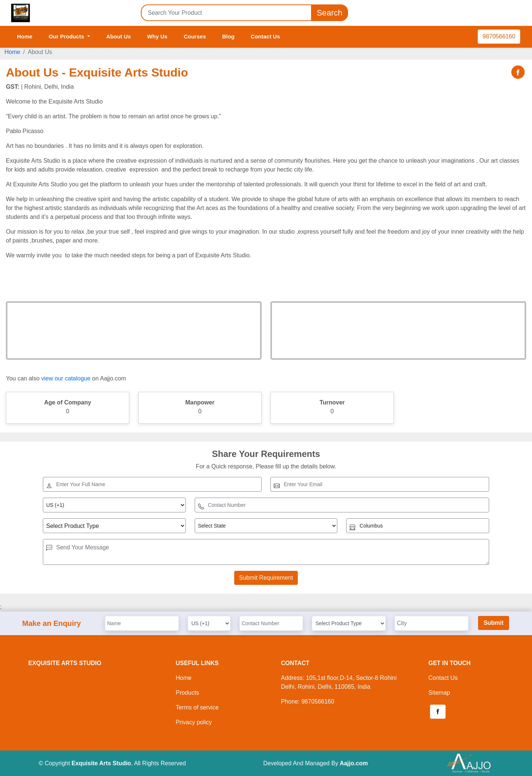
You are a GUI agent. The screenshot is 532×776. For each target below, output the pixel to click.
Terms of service (197, 707)
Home (25, 36)
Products (187, 693)
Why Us (157, 36)
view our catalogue (66, 378)
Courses (195, 36)
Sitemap (439, 693)
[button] (438, 712)
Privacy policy (194, 722)
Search (330, 13)
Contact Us (265, 36)
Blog (228, 36)
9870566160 (499, 36)
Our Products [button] (67, 36)
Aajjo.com (354, 763)
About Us (119, 36)
